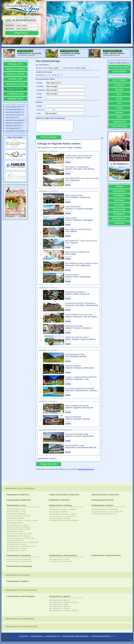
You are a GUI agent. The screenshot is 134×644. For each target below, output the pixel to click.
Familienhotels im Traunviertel (62, 561)
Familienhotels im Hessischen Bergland (65, 610)
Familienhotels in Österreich (20, 488)
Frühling (119, 186)
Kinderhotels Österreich (59, 500)
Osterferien (119, 223)
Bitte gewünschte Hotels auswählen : (60, 147)
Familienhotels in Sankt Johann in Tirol (22, 546)
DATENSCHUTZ (53, 636)
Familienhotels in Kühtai (17, 511)
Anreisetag (11, 25)
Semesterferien (119, 219)
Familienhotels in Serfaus (15, 523)
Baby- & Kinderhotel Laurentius (20, 527)
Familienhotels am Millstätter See (105, 514)
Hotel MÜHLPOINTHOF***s (16, 131)
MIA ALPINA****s (12, 118)
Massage (119, 90)
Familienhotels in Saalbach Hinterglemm (65, 520)
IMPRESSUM (37, 636)
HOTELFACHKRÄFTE (101, 636)
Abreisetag (11, 29)
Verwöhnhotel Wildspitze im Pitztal (21, 534)
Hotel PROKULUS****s (15, 115)
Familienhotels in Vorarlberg (19, 555)
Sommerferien (119, 191)
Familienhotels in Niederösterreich (106, 555)
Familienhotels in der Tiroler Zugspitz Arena (24, 542)
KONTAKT (24, 636)
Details (68, 162)
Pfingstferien (119, 214)
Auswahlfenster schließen (47, 458)
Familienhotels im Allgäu (60, 604)
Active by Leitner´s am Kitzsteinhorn (64, 516)
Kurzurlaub (119, 205)
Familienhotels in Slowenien (20, 619)
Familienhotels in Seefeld (15, 518)
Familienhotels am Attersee (61, 559)
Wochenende (119, 209)
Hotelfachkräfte (119, 71)
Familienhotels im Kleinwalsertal (20, 559)
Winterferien (119, 200)
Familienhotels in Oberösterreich (63, 555)
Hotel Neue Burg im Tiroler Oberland (22, 538)
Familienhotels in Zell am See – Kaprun (62, 514)
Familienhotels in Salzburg (60, 505)
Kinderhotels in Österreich (18, 495)
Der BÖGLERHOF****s (15, 112)
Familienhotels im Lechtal (18, 544)
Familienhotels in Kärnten (102, 505)
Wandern (119, 112)
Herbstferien (119, 196)
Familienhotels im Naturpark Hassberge (65, 602)
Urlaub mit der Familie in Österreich (64, 495)
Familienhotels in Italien (18, 575)
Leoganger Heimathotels (60, 512)
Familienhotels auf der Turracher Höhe (104, 509)
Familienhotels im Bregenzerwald (20, 561)
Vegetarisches (119, 122)
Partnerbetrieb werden (119, 67)
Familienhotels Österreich (102, 500)
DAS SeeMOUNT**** (14, 128)
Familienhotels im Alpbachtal (16, 514)
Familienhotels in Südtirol (18, 581)
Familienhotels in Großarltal (61, 518)
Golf (119, 103)
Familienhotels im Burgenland (19, 566)
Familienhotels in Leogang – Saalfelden (62, 509)
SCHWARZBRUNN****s (15, 110)
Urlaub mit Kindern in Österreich (105, 495)
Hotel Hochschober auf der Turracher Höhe (109, 512)
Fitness (119, 108)
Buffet (119, 117)
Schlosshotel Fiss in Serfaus (19, 525)
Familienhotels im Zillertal (18, 550)
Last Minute (119, 85)
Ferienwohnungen (119, 126)
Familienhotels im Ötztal (17, 509)
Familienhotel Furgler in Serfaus (20, 529)
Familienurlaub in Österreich (19, 500)
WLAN (119, 99)
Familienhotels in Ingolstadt (61, 606)
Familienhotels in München (61, 600)
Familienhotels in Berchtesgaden (21, 596)
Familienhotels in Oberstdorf (61, 608)
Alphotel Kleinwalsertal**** (16, 120)
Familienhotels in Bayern (60, 596)
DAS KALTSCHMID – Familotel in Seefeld (23, 520)
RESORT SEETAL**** (14, 126)
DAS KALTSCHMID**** (15, 123)
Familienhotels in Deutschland (21, 590)
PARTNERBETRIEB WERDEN (75, 636)
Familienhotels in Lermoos (18, 548)
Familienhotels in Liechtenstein (21, 627)
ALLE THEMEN (119, 80)
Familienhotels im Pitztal (15, 531)
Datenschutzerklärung (86, 469)
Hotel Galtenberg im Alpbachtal (20, 516)
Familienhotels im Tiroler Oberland (18, 536)
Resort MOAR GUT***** (15, 107)
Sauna (119, 94)
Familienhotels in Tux (16, 540)
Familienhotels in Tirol (16, 505)
